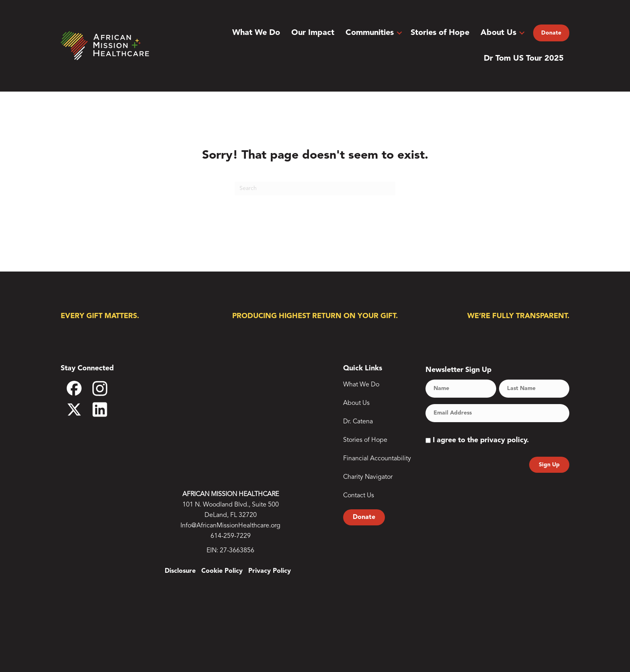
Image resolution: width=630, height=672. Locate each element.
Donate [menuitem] (551, 33)
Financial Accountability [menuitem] (377, 459)
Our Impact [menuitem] (313, 33)
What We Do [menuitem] (256, 33)
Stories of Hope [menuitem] (440, 33)
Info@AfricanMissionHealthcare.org (230, 526)
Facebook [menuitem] (80, 391)
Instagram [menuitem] (105, 391)
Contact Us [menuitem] (359, 496)
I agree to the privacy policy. (481, 440)
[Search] (315, 188)
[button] (399, 33)
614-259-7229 (231, 536)
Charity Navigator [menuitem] (368, 477)
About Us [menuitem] (498, 33)
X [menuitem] (80, 410)
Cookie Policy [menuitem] (222, 571)
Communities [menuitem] (370, 33)
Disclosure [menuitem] (180, 571)
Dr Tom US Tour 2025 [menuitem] (524, 59)
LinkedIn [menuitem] (105, 410)
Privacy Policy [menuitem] (270, 571)
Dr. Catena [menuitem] (358, 422)
